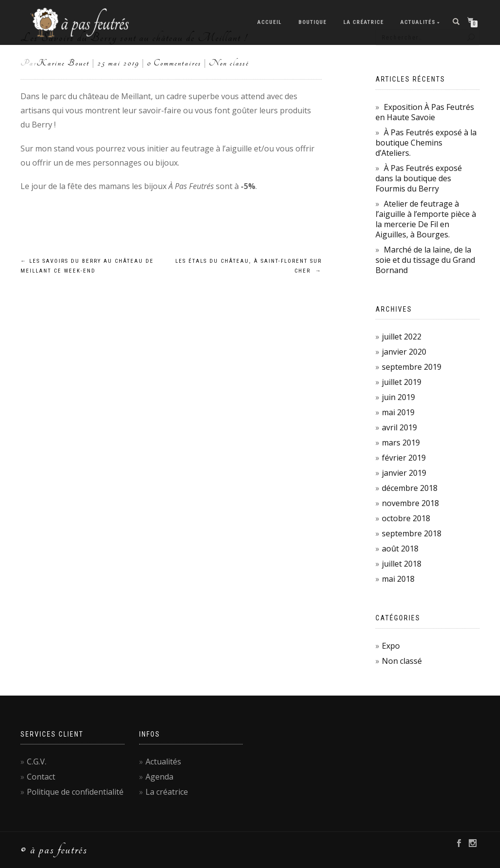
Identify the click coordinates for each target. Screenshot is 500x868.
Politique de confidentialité (75, 792)
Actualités (418, 22)
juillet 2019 (402, 382)
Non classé (229, 63)
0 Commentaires (174, 63)
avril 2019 (399, 427)
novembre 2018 (410, 503)
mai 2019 (398, 412)
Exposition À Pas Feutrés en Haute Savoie (425, 112)
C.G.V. (37, 762)
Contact (41, 777)
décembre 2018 (410, 488)
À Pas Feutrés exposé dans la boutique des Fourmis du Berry (419, 178)
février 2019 (404, 458)
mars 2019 (401, 443)
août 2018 (400, 549)
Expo (391, 646)
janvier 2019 (404, 473)
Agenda (159, 777)
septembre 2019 (412, 367)
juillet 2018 (402, 564)
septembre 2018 (412, 533)
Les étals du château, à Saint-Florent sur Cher (249, 266)
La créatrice (364, 22)
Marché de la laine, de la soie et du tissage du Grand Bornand (425, 260)
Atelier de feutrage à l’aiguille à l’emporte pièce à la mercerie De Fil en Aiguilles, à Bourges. (426, 219)
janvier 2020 (404, 352)
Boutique (312, 22)
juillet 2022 (402, 337)
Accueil (270, 22)
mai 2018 (398, 579)
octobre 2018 (406, 518)
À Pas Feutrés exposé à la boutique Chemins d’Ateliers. (426, 143)
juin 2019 (398, 397)
